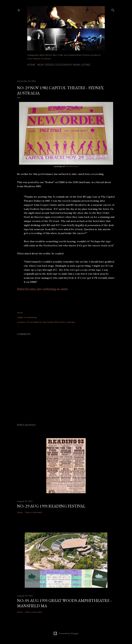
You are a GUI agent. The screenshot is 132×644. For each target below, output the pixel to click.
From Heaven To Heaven (39, 59)
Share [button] (20, 313)
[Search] (113, 10)
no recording (30, 317)
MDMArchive (72, 166)
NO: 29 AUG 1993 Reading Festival (51, 506)
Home (31, 65)
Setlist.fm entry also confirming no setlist (42, 289)
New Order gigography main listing (64, 65)
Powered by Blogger (66, 633)
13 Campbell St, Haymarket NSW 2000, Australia (51, 322)
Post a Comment (34, 512)
